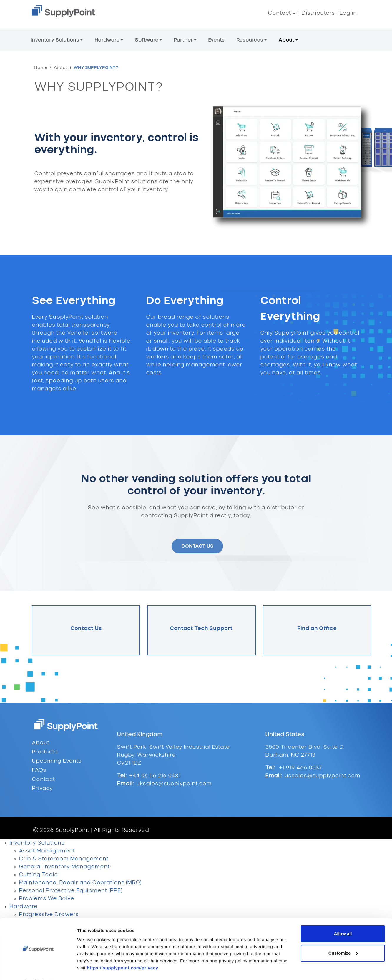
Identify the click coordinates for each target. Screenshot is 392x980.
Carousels (34, 923)
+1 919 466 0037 (300, 768)
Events (216, 40)
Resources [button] (250, 40)
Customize (343, 848)
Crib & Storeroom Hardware (59, 946)
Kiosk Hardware (41, 954)
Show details (91, 879)
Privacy (42, 789)
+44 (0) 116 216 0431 (155, 776)
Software (23, 962)
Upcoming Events (57, 761)
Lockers (30, 931)
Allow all (343, 829)
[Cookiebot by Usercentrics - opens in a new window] (38, 879)
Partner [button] (183, 40)
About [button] (286, 40)
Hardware (24, 907)
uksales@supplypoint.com (174, 784)
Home (41, 68)
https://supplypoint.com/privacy (122, 863)
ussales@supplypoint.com (322, 776)
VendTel (30, 970)
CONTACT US (197, 546)
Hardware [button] (107, 40)
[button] (282, 13)
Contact (43, 779)
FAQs (39, 770)
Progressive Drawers (49, 915)
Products (45, 752)
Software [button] (147, 40)
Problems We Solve (46, 899)
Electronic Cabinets (47, 938)
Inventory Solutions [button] (55, 40)
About (60, 68)
